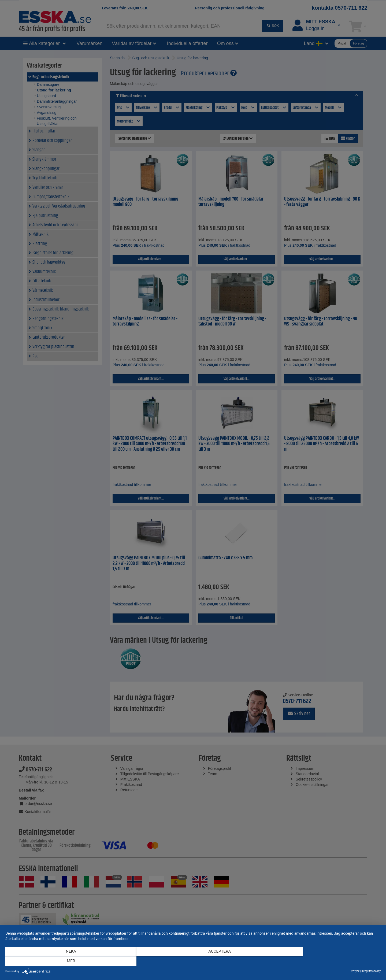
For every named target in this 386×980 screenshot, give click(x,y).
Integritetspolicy (371, 971)
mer (324, 961)
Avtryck (355, 971)
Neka (62, 961)
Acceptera (193, 961)
